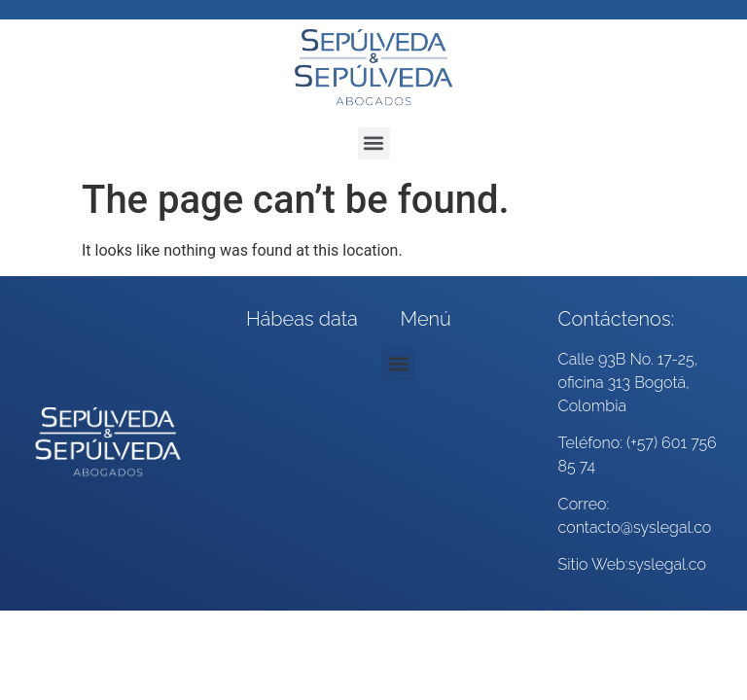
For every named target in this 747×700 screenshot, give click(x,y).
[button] (374, 143)
